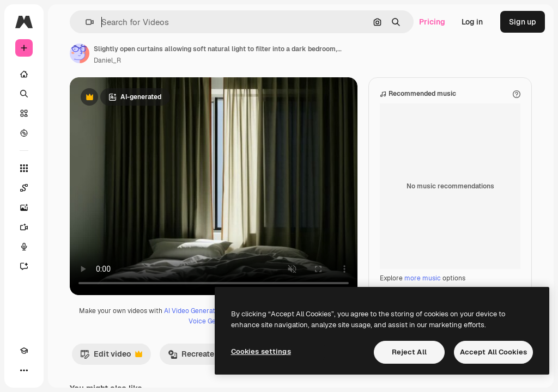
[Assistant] (24, 266)
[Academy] (24, 351)
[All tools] (24, 168)
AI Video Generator (193, 311)
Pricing (432, 22)
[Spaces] (24, 188)
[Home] (24, 74)
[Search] (24, 94)
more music (423, 278)
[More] (24, 370)
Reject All (409, 352)
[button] (85, 22)
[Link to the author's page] (80, 53)
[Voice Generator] (24, 247)
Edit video (111, 357)
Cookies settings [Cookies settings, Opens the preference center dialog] (261, 351)
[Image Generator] (24, 207)
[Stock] (24, 113)
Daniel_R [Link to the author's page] (107, 60)
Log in (472, 22)
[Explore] (24, 133)
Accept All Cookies (493, 352)
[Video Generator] (24, 227)
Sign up (523, 22)
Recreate (197, 357)
